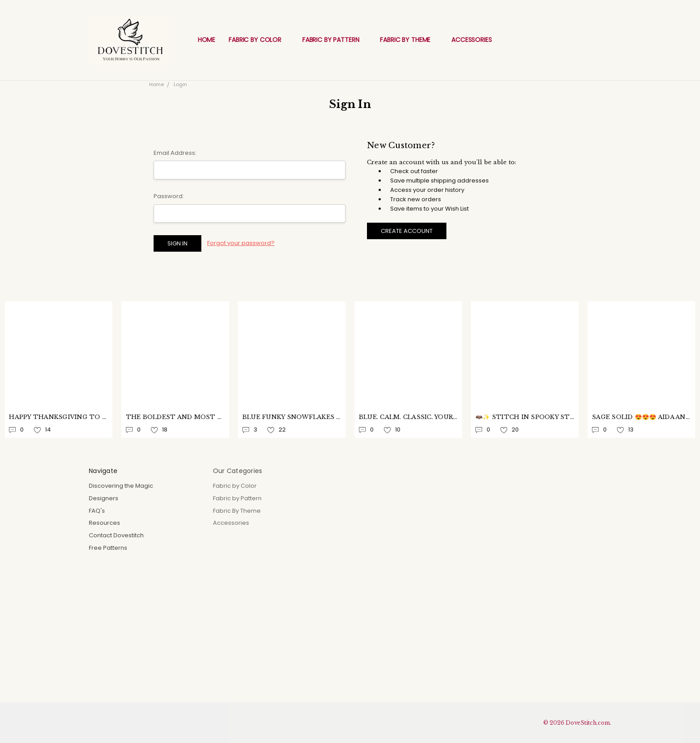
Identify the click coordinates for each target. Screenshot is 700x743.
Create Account (407, 231)
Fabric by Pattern (334, 40)
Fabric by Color (259, 40)
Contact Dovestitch (116, 535)
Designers (104, 498)
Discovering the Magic (121, 486)
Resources (104, 523)
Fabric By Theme (409, 40)
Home (206, 40)
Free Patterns (108, 548)
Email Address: (175, 153)
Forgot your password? (241, 243)
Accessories (475, 40)
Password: (169, 196)
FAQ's (97, 511)
